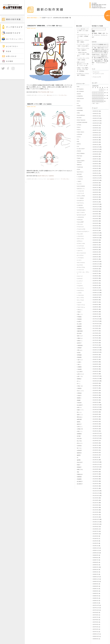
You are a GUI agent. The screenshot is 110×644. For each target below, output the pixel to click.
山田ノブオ (80, 376)
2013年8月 (96, 443)
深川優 (79, 436)
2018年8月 (96, 300)
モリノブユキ (80, 300)
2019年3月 (96, 283)
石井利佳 (79, 446)
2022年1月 (96, 202)
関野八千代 (80, 470)
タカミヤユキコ (81, 263)
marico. (79, 130)
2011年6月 (96, 505)
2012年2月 (96, 486)
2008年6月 (96, 591)
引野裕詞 (79, 393)
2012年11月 (96, 464)
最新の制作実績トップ (34, 18)
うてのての (80, 179)
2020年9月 (96, 240)
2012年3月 (96, 484)
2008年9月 (96, 584)
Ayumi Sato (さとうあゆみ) (46, 176)
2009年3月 (96, 570)
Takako (79, 158)
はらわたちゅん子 (82, 215)
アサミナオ (80, 224)
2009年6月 (96, 562)
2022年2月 (96, 199)
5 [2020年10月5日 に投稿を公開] (93, 93)
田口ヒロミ (80, 443)
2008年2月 (96, 601)
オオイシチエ (80, 239)
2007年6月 (96, 620)
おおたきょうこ (81, 189)
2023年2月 (96, 171)
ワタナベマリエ (81, 305)
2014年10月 (96, 410)
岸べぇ (79, 381)
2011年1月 (96, 517)
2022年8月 (96, 185)
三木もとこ (80, 310)
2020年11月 (96, 235)
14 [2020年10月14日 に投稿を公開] (98, 96)
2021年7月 (96, 216)
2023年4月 (96, 166)
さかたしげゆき (81, 196)
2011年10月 (96, 496)
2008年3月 (96, 598)
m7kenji (79, 125)
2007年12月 (96, 605)
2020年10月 (96, 238)
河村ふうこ (80, 431)
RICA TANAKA (81, 153)
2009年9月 (96, 555)
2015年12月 (96, 376)
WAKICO (79, 165)
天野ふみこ (80, 350)
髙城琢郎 (79, 479)
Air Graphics (80, 89)
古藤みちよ (80, 338)
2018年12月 (96, 290)
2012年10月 (96, 467)
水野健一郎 (80, 429)
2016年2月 (96, 371)
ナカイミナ (80, 276)
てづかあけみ (80, 208)
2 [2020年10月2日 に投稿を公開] (103, 90)
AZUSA (79, 94)
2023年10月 (96, 152)
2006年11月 (96, 634)
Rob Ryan (80, 156)
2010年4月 (96, 538)
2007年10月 (96, 610)
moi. (78, 139)
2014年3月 (96, 426)
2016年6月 (96, 362)
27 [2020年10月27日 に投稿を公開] (95, 101)
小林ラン (79, 364)
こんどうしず (80, 193)
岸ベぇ (79, 384)
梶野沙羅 (79, 419)
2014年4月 (96, 424)
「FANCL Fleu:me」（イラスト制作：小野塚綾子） (83, 54)
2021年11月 (96, 207)
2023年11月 (96, 149)
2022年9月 (96, 183)
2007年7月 (96, 617)
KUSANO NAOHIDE (82, 122)
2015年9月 (96, 383)
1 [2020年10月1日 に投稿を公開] (100, 90)
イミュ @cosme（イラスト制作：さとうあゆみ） (83, 31)
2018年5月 (96, 307)
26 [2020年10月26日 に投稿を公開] (93, 101)
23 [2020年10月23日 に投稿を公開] (103, 98)
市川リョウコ (80, 391)
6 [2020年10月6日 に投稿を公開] (95, 93)
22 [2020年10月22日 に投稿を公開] (100, 98)
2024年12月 (96, 118)
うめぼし (79, 181)
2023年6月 (96, 161)
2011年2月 (96, 515)
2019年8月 (96, 271)
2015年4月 (96, 395)
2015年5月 (96, 393)
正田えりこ (80, 427)
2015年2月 (96, 400)
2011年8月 (96, 500)
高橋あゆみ (80, 474)
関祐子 (79, 465)
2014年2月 (96, 429)
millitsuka (80, 134)
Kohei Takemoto (81, 120)
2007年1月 (96, 632)
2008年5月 (96, 593)
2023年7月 (96, 159)
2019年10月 (96, 266)
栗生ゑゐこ (80, 417)
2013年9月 (96, 441)
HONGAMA (80, 110)
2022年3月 (96, 197)
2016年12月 (96, 347)
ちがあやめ (80, 205)
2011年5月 (96, 507)
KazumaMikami (81, 115)
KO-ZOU (79, 118)
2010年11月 (96, 522)
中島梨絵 (79, 317)
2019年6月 (96, 276)
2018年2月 (96, 314)
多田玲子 (79, 343)
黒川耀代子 (80, 481)
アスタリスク (80, 227)
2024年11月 (96, 121)
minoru (79, 137)
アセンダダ (80, 234)
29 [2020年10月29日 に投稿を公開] (100, 101)
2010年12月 (96, 519)
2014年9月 (96, 412)
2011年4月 (96, 510)
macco (79, 127)
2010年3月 (96, 541)
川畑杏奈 (79, 388)
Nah (78, 142)
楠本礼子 (79, 424)
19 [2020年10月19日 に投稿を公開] (93, 98)
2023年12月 (96, 147)
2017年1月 (96, 345)
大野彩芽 (79, 348)
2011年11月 (96, 493)
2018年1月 (96, 316)
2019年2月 (96, 285)
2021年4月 (96, 223)
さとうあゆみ (51, 179)
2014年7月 (96, 417)
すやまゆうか (80, 200)
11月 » (97, 103)
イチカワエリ (80, 236)
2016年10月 (96, 352)
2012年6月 (96, 476)
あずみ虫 (79, 174)
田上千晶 (79, 441)
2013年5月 (96, 450)
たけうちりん (80, 203)
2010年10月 (96, 524)
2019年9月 (96, 269)
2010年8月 (96, 529)
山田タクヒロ (80, 374)
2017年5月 (96, 336)
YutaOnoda (80, 167)
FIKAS (79, 106)
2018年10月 (96, 295)
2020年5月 (96, 250)
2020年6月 (96, 247)
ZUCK (79, 169)
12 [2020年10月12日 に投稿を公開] (93, 96)
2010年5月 (96, 536)
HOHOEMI (80, 108)
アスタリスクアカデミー (83, 232)
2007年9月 (96, 613)
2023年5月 (96, 164)
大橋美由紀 (80, 345)
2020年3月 (96, 254)
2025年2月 (96, 114)
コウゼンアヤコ (81, 248)
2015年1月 (96, 402)
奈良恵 (79, 353)
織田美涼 (79, 453)
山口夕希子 (80, 372)
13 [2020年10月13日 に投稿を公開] (95, 96)
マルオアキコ (80, 290)
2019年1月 (96, 288)
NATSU (79, 144)
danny (79, 101)
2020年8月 (96, 242)
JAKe (78, 113)
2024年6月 (96, 133)
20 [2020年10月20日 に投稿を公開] (95, 98)
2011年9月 (96, 498)
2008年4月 (96, 596)
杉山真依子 (80, 405)
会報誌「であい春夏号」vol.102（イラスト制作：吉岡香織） (83, 70)
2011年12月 (96, 491)
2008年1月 (96, 603)
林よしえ (79, 412)
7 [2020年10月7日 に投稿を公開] (98, 93)
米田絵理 (79, 450)
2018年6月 (96, 305)
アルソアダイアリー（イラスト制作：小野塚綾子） (83, 36)
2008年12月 (96, 577)
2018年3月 (96, 312)
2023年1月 (96, 173)
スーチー (79, 260)
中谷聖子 (79, 321)
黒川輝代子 (80, 484)
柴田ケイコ (80, 415)
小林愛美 (79, 367)
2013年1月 (96, 460)
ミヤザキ (79, 293)
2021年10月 (96, 209)
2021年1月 (96, 230)
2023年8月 (96, 156)
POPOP (79, 151)
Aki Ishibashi (81, 91)
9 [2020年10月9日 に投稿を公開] (103, 93)
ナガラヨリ (80, 279)
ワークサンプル (62, 95)
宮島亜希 (79, 357)
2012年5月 (96, 479)
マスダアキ (80, 286)
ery (78, 103)
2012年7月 (96, 474)
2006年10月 (96, 636)
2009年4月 (96, 567)
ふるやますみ (80, 217)
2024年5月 (96, 135)
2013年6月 (96, 448)
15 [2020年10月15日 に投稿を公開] (100, 96)
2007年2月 (96, 629)
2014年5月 (96, 421)
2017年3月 (96, 340)
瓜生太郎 (79, 438)
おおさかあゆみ (81, 186)
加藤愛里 (79, 329)
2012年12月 (96, 462)
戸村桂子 (79, 396)
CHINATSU (80, 96)
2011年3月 (96, 512)
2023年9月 (96, 154)
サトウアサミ (80, 255)
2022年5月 (96, 192)
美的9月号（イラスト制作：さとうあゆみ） (40, 104)
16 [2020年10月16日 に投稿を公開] (103, 96)
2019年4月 (96, 281)
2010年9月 (96, 527)
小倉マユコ (80, 360)
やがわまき (80, 220)
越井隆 (79, 460)
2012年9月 (96, 469)
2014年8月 (96, 414)
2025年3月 (96, 111)
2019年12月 (96, 262)
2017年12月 (96, 319)
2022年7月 (96, 188)
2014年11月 (96, 407)
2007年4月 (96, 624)
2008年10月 (96, 581)
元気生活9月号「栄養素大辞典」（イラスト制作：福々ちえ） (45, 26)
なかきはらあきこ (82, 210)
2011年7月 (96, 503)
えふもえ (79, 184)
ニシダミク (80, 281)
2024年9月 (96, 125)
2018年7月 (96, 302)
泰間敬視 (79, 434)
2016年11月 (96, 350)
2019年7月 (96, 273)
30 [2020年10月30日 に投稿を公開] (103, 101)
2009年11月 (96, 550)
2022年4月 (96, 195)
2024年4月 (96, 137)
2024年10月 (96, 123)
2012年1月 (96, 488)
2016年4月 (96, 367)
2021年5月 (96, 221)
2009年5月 (96, 565)
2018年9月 (96, 297)
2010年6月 (96, 534)
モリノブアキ (80, 298)
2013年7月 (96, 445)
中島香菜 (79, 319)
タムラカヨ (80, 265)
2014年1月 (96, 431)
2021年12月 (96, 204)
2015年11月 (96, 379)
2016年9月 (96, 355)
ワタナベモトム (81, 307)
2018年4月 (96, 309)
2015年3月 (96, 398)
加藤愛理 (79, 326)
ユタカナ (79, 302)
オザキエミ (80, 241)
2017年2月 (96, 343)
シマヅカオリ (80, 258)
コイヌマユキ (80, 246)
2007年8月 (96, 615)
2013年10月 (96, 438)
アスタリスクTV (81, 229)
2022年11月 (96, 178)
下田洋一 (79, 312)
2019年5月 (96, 278)
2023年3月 (96, 168)
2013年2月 (96, 457)
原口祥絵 (79, 333)
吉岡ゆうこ (80, 341)
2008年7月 (96, 589)
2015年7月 (96, 388)
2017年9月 (96, 326)
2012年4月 (96, 481)
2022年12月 (96, 176)
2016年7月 (96, 359)
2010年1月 (96, 546)
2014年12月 (96, 405)
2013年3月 (96, 455)
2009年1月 (96, 574)
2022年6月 (96, 190)
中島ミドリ (80, 314)
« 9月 (93, 103)
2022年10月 (96, 180)
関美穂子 (79, 467)
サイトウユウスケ (82, 253)
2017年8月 (96, 328)
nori (78, 146)
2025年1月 (96, 116)
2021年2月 (96, 228)
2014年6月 (96, 419)
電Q (78, 472)
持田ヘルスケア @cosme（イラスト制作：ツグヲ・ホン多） (83, 64)
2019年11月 (96, 264)
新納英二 (79, 398)
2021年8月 (96, 214)
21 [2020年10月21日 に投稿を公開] (98, 98)
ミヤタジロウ (80, 295)
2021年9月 (96, 211)
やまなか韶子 (80, 222)
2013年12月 (96, 433)
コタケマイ (80, 251)
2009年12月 (96, 548)
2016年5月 (96, 364)
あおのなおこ (80, 172)
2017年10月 (96, 324)
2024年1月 (96, 145)
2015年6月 (96, 390)
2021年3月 (96, 226)
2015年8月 (96, 386)
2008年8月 (96, 586)
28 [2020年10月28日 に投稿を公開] (98, 101)
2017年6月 (96, 333)
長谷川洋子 (80, 462)
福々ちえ (49, 95)
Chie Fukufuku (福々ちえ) (46, 92)
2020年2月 (96, 257)
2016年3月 (96, 369)
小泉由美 (79, 369)
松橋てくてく (80, 410)
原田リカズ (80, 336)
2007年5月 (96, 622)
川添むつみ (80, 386)
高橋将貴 (79, 477)
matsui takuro (81, 132)
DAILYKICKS (80, 99)
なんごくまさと (81, 212)
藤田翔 (79, 455)
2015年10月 (96, 381)
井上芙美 (79, 324)
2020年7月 (96, 245)
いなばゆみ (80, 177)
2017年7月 (96, 331)
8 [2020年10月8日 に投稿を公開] (100, 93)
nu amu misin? (81, 149)
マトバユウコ (80, 288)
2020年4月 (96, 252)
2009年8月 (96, 558)
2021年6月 (96, 219)
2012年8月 (96, 472)
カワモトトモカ (81, 243)
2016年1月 (96, 374)
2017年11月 (96, 321)
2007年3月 (96, 627)
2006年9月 (96, 639)
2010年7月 (96, 531)
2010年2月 (96, 543)
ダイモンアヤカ (81, 267)
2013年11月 (96, 436)
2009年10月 (96, 553)
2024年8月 (96, 128)
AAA (78, 87)
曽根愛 (79, 400)
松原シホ (79, 407)
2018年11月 (96, 293)
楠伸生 (79, 422)
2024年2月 (96, 142)
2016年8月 (96, 357)
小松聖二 (79, 362)
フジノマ (79, 283)
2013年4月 (96, 453)
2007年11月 (96, 608)
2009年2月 (96, 572)
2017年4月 (96, 338)
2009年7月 (96, 560)
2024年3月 (96, 140)
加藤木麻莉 (80, 331)
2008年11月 (96, 579)
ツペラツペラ (80, 270)
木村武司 (79, 403)
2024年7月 (96, 130)
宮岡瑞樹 (79, 355)
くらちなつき (80, 191)
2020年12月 (96, 233)
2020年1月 (96, 259)
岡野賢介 (79, 379)
